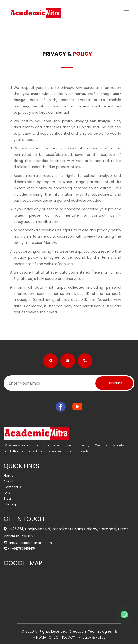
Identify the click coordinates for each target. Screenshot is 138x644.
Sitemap (10, 504)
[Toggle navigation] (126, 9)
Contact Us (12, 487)
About (9, 481)
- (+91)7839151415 (19, 548)
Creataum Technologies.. (91, 631)
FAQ (7, 493)
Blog (7, 499)
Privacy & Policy (92, 637)
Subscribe (114, 383)
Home (9, 476)
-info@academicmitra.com (28, 543)
